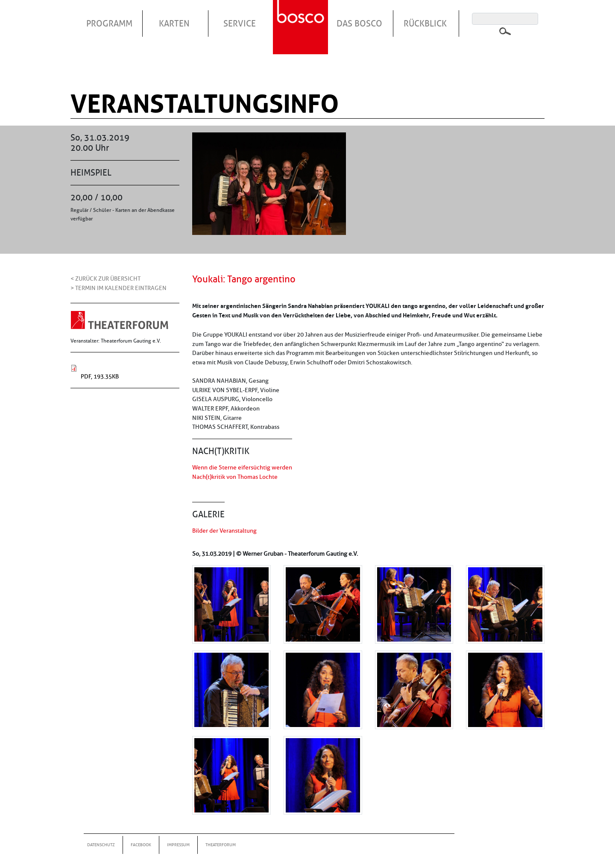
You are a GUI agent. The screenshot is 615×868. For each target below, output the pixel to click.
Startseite (302, 17)
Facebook (141, 845)
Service (240, 23)
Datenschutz (101, 845)
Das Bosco (359, 23)
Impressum (178, 845)
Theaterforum (221, 845)
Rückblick (425, 23)
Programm (109, 23)
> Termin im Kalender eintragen (119, 288)
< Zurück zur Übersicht (105, 279)
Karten (174, 23)
